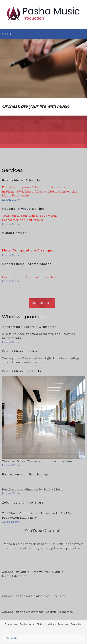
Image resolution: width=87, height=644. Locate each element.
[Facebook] (16, 157)
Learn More (11, 200)
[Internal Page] (43, 303)
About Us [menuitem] (11, 638)
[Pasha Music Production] (43, 14)
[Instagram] (26, 157)
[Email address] (7, 157)
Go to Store (11, 522)
